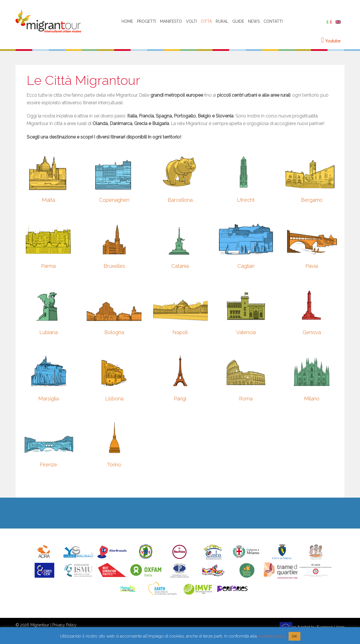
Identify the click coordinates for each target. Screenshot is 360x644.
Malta (49, 200)
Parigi (180, 399)
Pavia (312, 266)
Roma (246, 399)
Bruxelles (114, 266)
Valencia (246, 332)
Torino (114, 465)
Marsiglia (49, 399)
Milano (312, 399)
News (254, 21)
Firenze (49, 465)
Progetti (147, 21)
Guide (238, 21)
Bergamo (312, 200)
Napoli (180, 332)
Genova (312, 332)
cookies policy (272, 636)
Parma (48, 266)
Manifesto (171, 21)
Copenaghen (114, 200)
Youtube (331, 41)
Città (206, 21)
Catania (180, 266)
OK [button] (294, 636)
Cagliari (246, 266)
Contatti (273, 21)
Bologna (114, 332)
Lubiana (49, 332)
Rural (222, 21)
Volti (191, 21)
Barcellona (180, 200)
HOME (127, 21)
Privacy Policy (64, 625)
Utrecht (246, 200)
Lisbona (114, 399)
